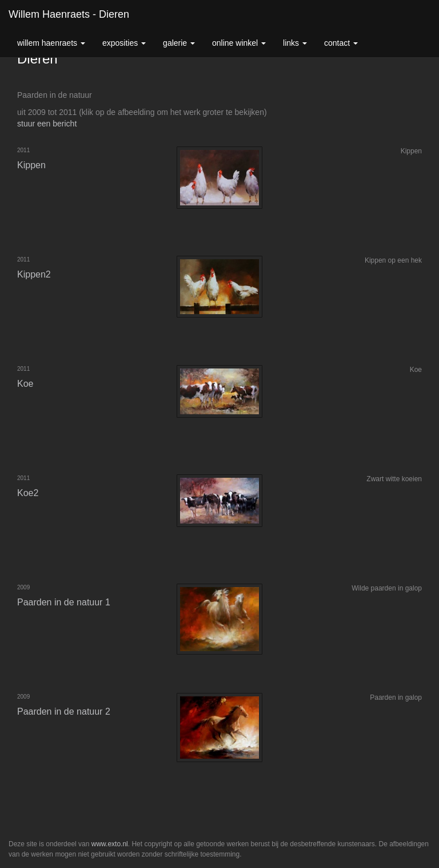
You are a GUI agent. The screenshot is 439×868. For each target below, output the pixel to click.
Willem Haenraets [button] (51, 43)
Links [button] (295, 43)
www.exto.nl (110, 844)
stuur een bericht (47, 124)
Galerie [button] (179, 43)
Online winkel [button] (239, 43)
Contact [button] (341, 43)
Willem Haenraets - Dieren (69, 14)
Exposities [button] (124, 43)
